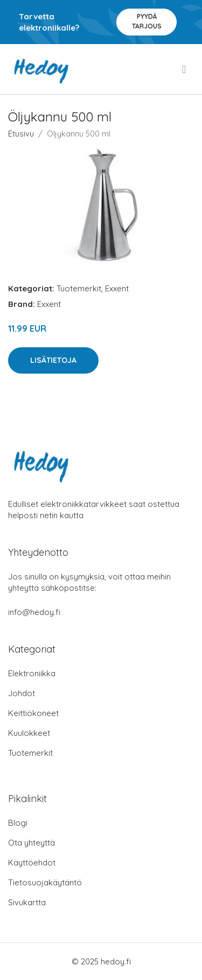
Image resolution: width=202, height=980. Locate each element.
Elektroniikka (32, 673)
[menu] (185, 69)
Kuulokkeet (29, 733)
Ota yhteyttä (32, 843)
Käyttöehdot (32, 863)
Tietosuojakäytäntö (45, 882)
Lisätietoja (53, 360)
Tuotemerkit (79, 288)
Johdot (22, 693)
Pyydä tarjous (147, 21)
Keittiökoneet (33, 713)
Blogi (18, 823)
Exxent (117, 288)
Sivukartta (27, 902)
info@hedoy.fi (34, 612)
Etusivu (21, 134)
